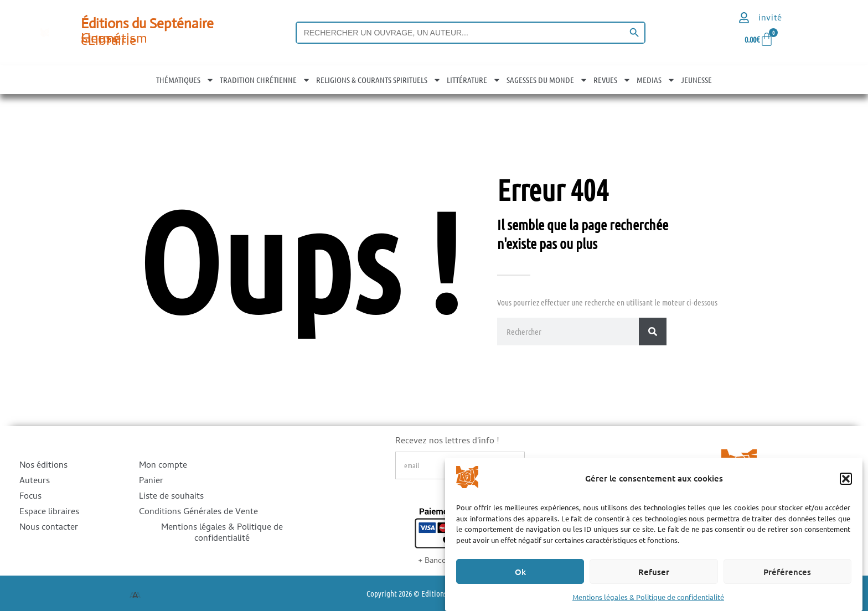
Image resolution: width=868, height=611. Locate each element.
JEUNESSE (696, 80)
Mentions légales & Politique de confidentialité (648, 597)
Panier (151, 481)
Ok (520, 572)
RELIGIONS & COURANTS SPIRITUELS (379, 80)
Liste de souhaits (171, 497)
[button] (846, 479)
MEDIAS (656, 80)
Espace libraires (49, 512)
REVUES (612, 80)
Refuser (654, 572)
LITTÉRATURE (474, 80)
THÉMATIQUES (185, 80)
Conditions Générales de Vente (198, 512)
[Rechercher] (653, 332)
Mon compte (163, 466)
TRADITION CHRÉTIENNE (265, 80)
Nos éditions (43, 466)
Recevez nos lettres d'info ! (447, 443)
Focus (30, 497)
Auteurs (35, 481)
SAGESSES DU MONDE (547, 80)
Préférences (787, 572)
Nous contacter (49, 528)
